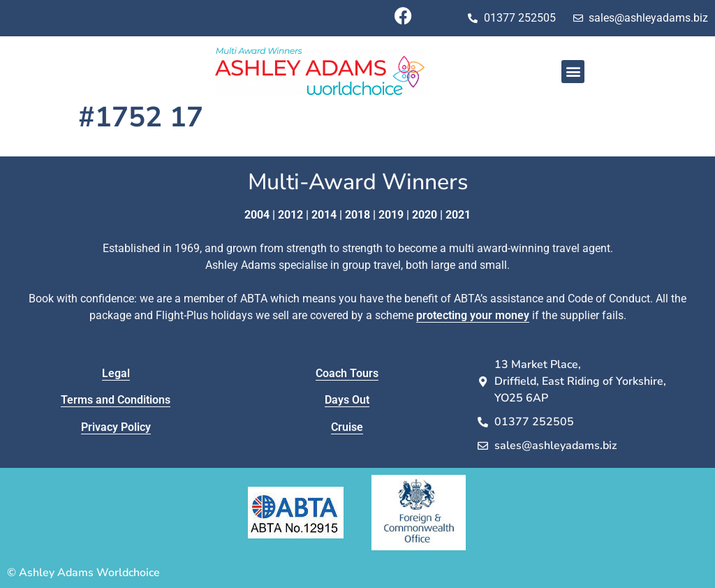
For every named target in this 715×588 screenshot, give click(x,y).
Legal (116, 373)
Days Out (347, 400)
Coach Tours (347, 373)
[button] (573, 72)
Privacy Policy (116, 427)
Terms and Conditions (116, 400)
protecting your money (473, 315)
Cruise (347, 427)
